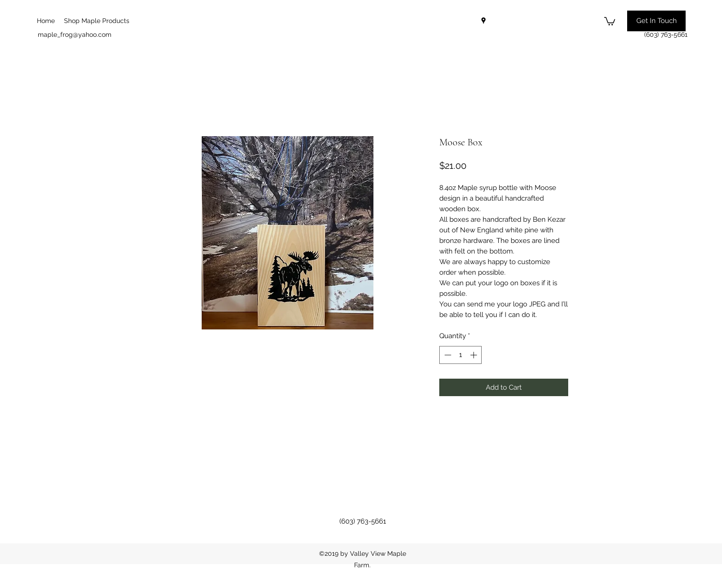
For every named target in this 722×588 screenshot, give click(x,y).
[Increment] (475, 355)
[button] (610, 21)
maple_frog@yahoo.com (75, 35)
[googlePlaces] (483, 21)
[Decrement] (447, 355)
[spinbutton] (461, 355)
